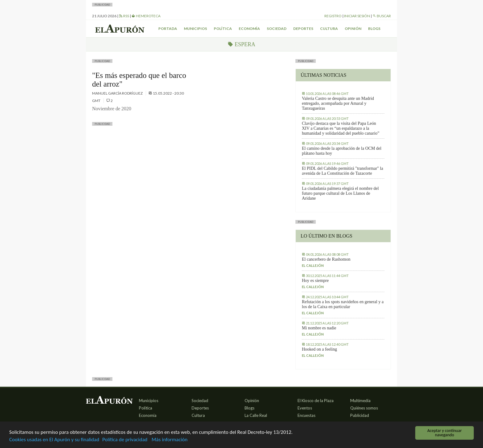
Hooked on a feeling (319, 349)
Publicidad (360, 415)
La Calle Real (256, 415)
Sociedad (277, 29)
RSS (124, 16)
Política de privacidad (125, 440)
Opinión (353, 29)
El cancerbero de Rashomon (326, 259)
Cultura (329, 29)
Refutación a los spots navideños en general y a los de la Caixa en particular (343, 304)
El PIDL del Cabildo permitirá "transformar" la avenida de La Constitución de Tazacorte (343, 171)
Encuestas (306, 415)
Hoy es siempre (315, 281)
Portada (168, 29)
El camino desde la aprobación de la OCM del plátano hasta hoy (342, 151)
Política (223, 29)
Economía (249, 29)
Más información (169, 440)
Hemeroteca (146, 16)
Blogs (374, 29)
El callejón (313, 265)
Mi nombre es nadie (319, 328)
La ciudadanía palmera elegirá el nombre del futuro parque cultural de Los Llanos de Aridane (340, 193)
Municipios (195, 29)
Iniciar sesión (357, 16)
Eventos (305, 408)
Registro (333, 16)
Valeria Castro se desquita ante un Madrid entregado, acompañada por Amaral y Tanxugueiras (338, 103)
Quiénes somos (364, 408)
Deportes (303, 29)
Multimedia (360, 401)
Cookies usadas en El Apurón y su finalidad (54, 440)
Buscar (382, 16)
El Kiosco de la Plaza (316, 401)
